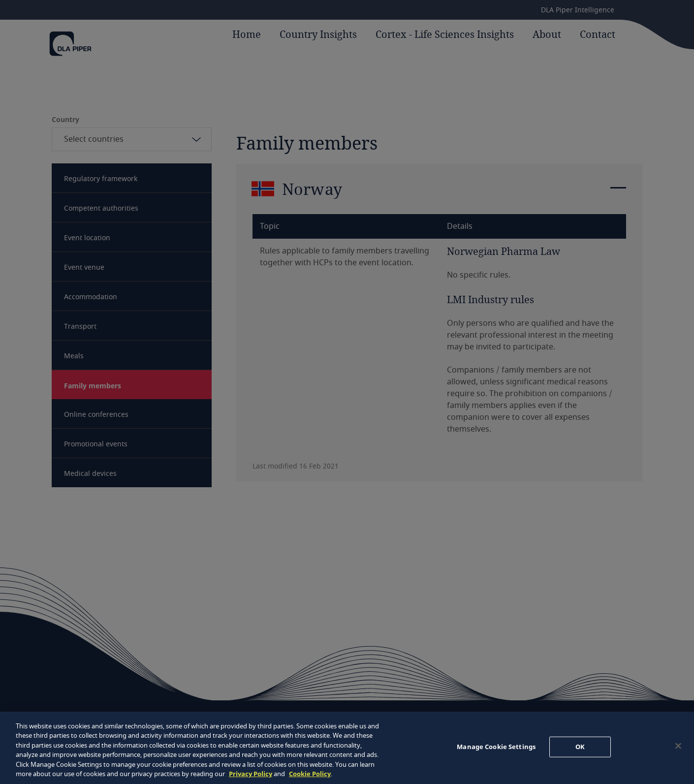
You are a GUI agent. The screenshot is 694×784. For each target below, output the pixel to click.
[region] (347, 748)
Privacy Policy (251, 774)
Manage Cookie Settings (496, 747)
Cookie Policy (310, 774)
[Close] (678, 746)
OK (580, 747)
